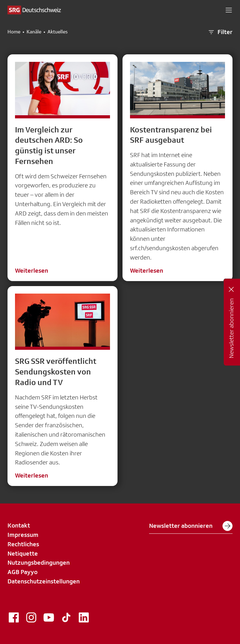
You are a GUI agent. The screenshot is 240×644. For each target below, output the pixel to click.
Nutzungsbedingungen (39, 562)
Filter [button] (220, 32)
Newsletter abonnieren (191, 526)
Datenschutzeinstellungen (44, 581)
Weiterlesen (32, 270)
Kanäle (34, 32)
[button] (229, 10)
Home (14, 32)
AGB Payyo (22, 572)
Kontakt (19, 525)
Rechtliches (23, 544)
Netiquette (23, 553)
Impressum (23, 535)
